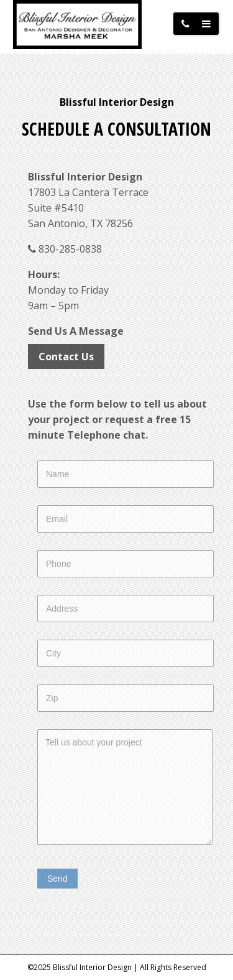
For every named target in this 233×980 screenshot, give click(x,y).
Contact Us (66, 357)
